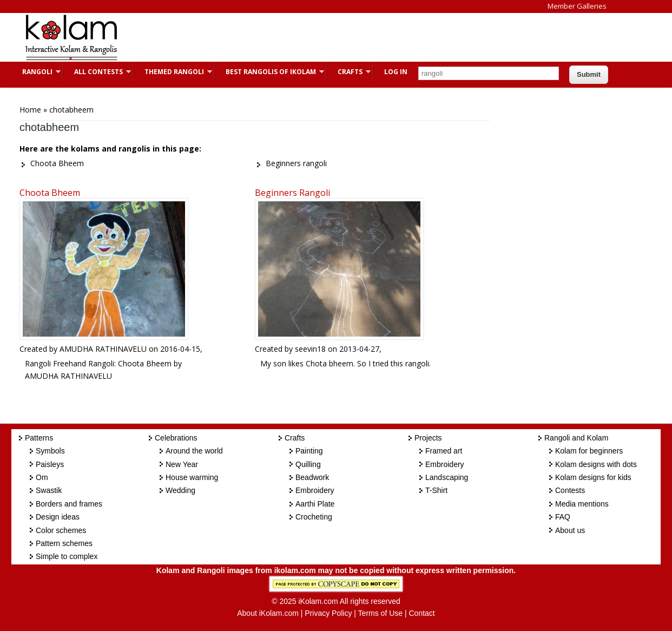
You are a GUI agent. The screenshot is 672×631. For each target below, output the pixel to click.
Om (42, 477)
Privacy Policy (328, 613)
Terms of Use (380, 613)
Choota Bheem (50, 193)
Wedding (180, 490)
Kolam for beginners (589, 451)
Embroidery (315, 490)
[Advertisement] (327, 37)
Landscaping (447, 477)
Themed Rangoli (173, 72)
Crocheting (314, 517)
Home (30, 110)
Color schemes (61, 530)
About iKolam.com (268, 613)
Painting (309, 451)
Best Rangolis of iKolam (269, 72)
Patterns (39, 438)
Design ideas (58, 517)
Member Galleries (577, 6)
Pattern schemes (64, 543)
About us (570, 530)
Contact (421, 613)
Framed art (444, 451)
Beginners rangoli (292, 193)
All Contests (97, 72)
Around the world (194, 451)
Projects (428, 438)
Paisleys (50, 464)
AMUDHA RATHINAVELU (103, 349)
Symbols (50, 451)
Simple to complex (67, 556)
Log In (396, 72)
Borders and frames (69, 504)
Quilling (308, 464)
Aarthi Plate (315, 504)
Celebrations (176, 438)
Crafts (349, 72)
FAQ (563, 517)
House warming (192, 477)
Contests (570, 490)
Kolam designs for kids (593, 477)
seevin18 (310, 349)
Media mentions (582, 504)
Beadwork (312, 477)
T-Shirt (436, 490)
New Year (182, 464)
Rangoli (36, 72)
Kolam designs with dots (596, 464)
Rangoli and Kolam (576, 438)
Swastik (49, 490)
